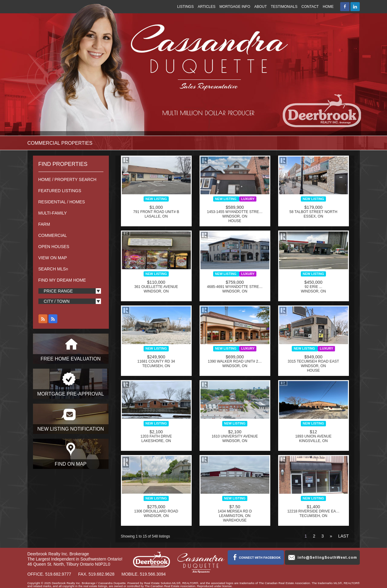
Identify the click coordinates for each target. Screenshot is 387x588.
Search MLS (53, 269)
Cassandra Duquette (93, 67)
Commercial (53, 235)
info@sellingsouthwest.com (322, 557)
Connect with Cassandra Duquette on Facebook (256, 557)
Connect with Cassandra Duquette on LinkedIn (355, 7)
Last (343, 536)
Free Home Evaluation (71, 359)
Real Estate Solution (158, 583)
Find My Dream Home (62, 280)
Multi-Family (53, 213)
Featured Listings (60, 191)
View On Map (53, 258)
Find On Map (71, 464)
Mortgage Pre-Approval (71, 394)
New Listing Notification (70, 429)
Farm (44, 224)
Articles (207, 7)
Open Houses (54, 247)
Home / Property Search (67, 179)
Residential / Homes (62, 202)
